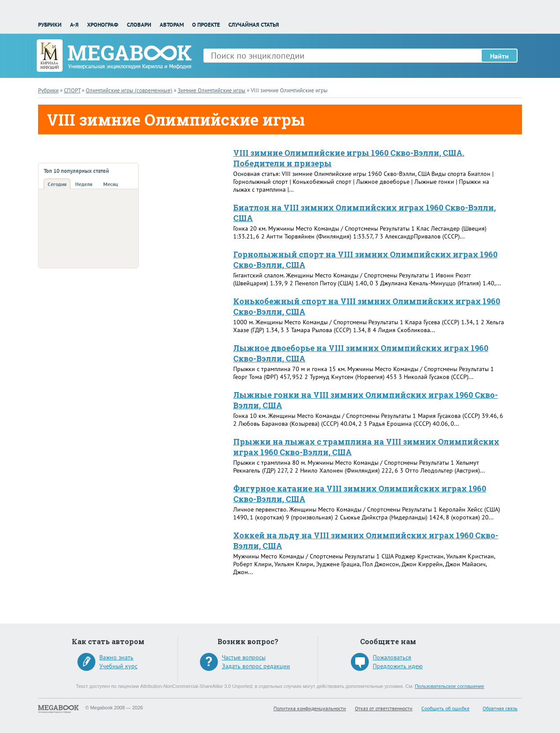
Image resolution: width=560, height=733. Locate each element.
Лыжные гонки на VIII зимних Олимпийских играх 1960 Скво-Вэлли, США (366, 400)
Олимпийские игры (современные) (129, 90)
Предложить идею (398, 666)
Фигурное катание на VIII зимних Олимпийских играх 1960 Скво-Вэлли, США (360, 494)
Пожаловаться (392, 657)
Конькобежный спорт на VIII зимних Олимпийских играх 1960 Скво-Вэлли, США (367, 306)
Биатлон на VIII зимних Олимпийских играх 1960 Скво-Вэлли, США (364, 213)
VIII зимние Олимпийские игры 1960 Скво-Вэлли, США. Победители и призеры (349, 158)
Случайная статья (254, 25)
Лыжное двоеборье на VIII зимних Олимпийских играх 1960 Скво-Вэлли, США (361, 353)
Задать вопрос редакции (256, 666)
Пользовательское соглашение (449, 686)
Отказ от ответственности (384, 708)
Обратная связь (500, 708)
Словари (139, 25)
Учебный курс (118, 666)
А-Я (74, 25)
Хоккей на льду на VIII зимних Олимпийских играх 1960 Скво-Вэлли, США (366, 540)
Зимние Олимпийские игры (212, 90)
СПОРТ (72, 90)
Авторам (172, 25)
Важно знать (116, 657)
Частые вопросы (244, 657)
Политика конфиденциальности (310, 708)
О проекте (206, 25)
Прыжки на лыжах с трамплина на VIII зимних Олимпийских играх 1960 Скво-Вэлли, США (366, 447)
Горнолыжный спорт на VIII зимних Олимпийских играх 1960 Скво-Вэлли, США (365, 260)
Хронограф (103, 25)
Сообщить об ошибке (445, 708)
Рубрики (50, 25)
